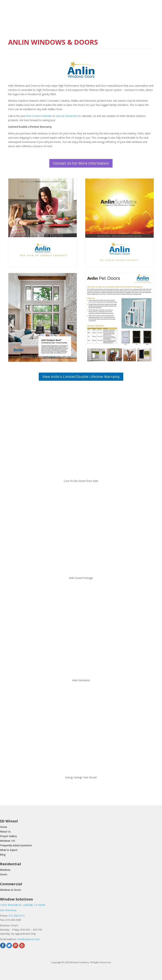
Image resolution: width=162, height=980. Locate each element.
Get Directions (8, 910)
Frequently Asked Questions (16, 845)
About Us (5, 832)
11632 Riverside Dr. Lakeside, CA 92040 (23, 905)
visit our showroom (67, 116)
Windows (5, 870)
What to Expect (9, 850)
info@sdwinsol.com (28, 939)
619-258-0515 (17, 916)
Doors (4, 874)
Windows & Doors (11, 890)
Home (4, 827)
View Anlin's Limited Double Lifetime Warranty (81, 377)
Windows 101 (8, 841)
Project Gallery (8, 836)
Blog (3, 855)
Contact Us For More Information (81, 163)
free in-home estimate (39, 116)
